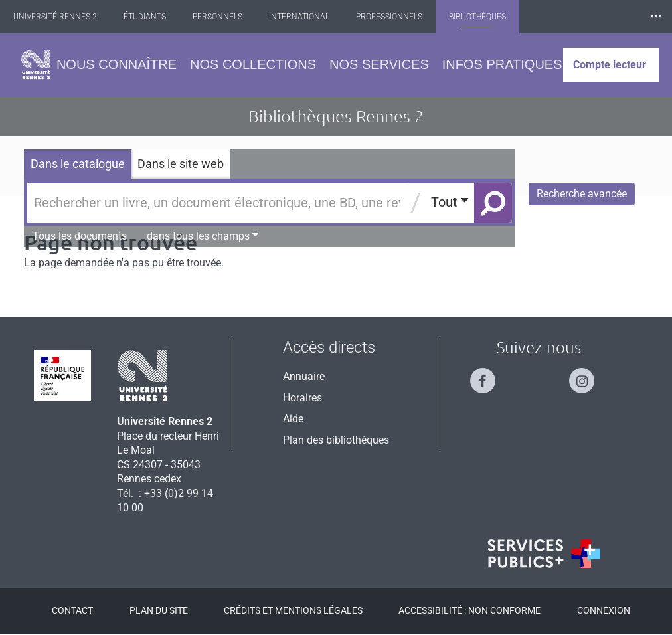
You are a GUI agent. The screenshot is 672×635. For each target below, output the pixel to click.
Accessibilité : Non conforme (469, 610)
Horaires (302, 398)
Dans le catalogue (78, 164)
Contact (72, 610)
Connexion (604, 610)
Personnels (225, 17)
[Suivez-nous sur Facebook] (489, 375)
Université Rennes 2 (63, 17)
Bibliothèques (485, 17)
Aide (293, 419)
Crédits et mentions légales (293, 610)
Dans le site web (181, 164)
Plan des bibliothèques (336, 440)
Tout (450, 202)
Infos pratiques (502, 64)
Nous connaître (117, 64)
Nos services (379, 64)
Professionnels (397, 17)
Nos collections (253, 64)
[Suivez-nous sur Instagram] (588, 375)
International (307, 17)
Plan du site (159, 610)
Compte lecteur (610, 65)
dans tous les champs (203, 236)
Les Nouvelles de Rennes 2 (596, 17)
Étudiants (153, 17)
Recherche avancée (582, 194)
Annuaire (304, 376)
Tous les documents (80, 236)
